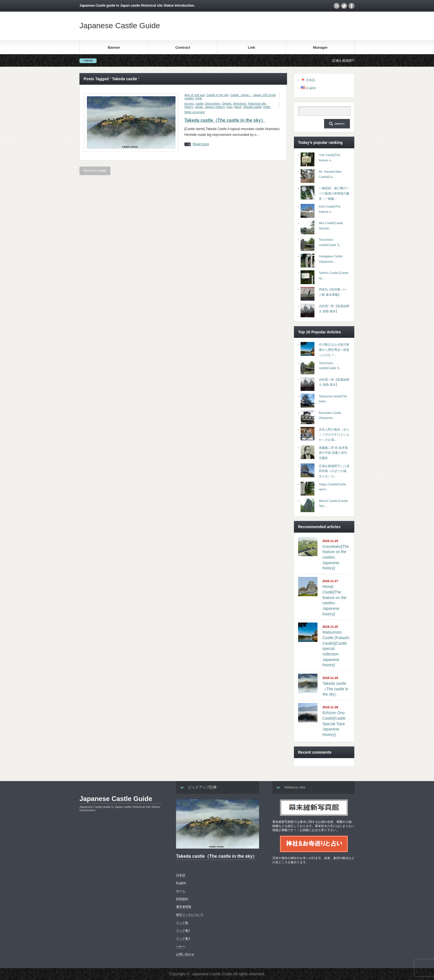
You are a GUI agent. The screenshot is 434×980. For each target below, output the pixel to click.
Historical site (257, 103)
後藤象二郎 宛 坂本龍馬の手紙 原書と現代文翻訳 (333, 453)
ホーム (181, 891)
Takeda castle (252, 107)
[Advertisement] (290, 26)
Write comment (195, 112)
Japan (199, 107)
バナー (181, 947)
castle (199, 103)
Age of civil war (194, 95)
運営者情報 (184, 907)
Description (213, 103)
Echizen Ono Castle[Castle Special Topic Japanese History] (334, 724)
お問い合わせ (185, 954)
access (189, 103)
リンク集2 (183, 930)
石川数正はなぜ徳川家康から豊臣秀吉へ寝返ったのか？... (334, 350)
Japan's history (215, 107)
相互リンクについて (190, 915)
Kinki (199, 98)
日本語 (181, 875)
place (238, 107)
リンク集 (182, 923)
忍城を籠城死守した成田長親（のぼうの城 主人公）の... (334, 471)
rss (337, 6)
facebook (352, 6)
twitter (344, 6)
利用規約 (182, 899)
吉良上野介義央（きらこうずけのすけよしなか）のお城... (334, 435)
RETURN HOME (95, 171)
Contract (183, 47)
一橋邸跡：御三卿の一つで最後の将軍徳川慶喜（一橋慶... (334, 193)
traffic (267, 107)
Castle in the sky (218, 95)
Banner (114, 47)
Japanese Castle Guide (120, 26)
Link (251, 47)
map (229, 107)
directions (240, 103)
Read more (201, 144)
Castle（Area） (241, 95)
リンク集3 (183, 938)
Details (227, 103)
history (189, 107)
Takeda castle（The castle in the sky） (225, 120)
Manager (320, 47)
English (181, 883)
